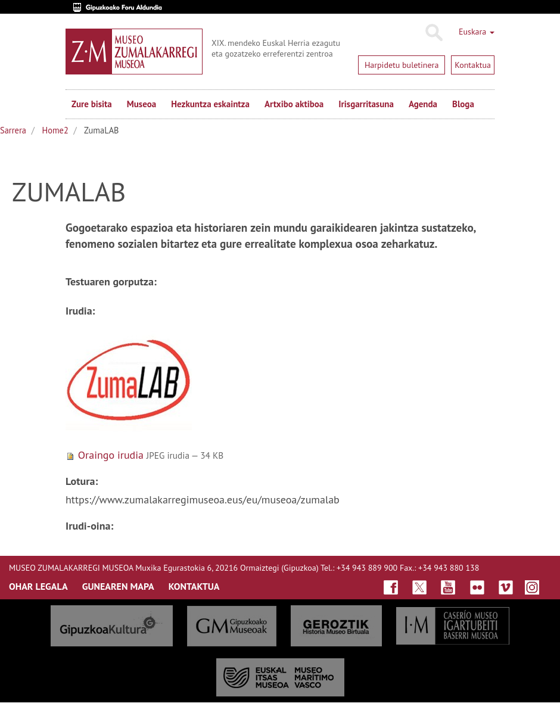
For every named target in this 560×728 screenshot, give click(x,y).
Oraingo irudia (111, 455)
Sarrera (13, 130)
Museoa (141, 104)
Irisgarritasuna (366, 104)
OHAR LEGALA (38, 586)
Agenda (423, 104)
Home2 (55, 130)
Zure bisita (92, 104)
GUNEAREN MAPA (118, 586)
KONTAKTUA (194, 586)
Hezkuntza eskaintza (210, 104)
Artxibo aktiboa (294, 104)
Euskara (477, 32)
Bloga (463, 104)
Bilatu (433, 33)
